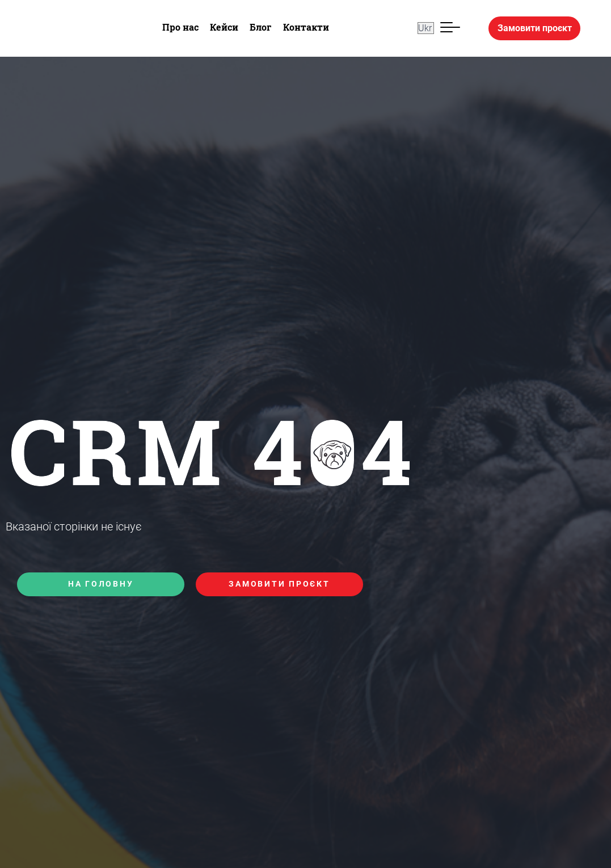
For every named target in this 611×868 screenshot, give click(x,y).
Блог (261, 27)
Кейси (224, 27)
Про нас (180, 27)
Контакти (306, 27)
